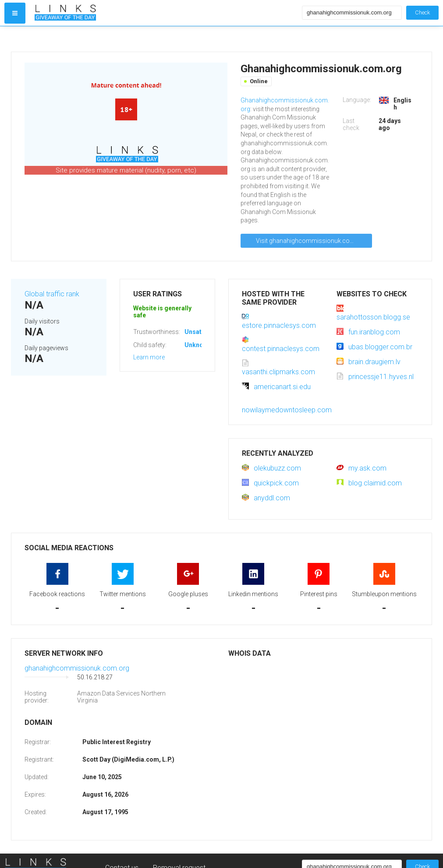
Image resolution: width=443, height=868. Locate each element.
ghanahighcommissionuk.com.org (77, 668)
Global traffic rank (52, 294)
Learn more (149, 357)
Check (422, 12)
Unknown (198, 345)
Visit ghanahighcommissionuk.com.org (311, 241)
